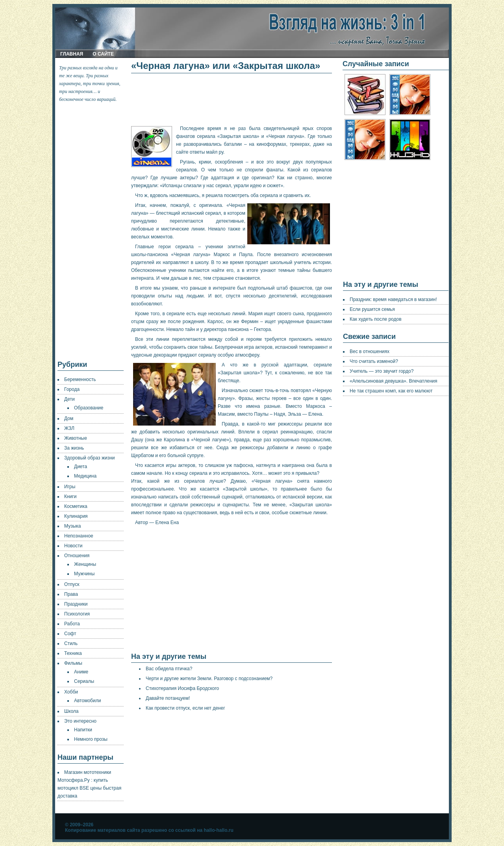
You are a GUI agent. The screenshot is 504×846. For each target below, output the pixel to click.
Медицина (85, 476)
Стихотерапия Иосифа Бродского (182, 688)
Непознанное (79, 536)
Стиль (71, 643)
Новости (73, 546)
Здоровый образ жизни (89, 458)
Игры (70, 487)
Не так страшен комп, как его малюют (391, 391)
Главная (72, 54)
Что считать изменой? (374, 361)
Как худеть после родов (376, 319)
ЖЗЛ (69, 428)
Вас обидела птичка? (169, 669)
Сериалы (84, 681)
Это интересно (80, 721)
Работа (72, 624)
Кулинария (76, 516)
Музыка (72, 526)
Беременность (80, 379)
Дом (69, 418)
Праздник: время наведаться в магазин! (393, 299)
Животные (76, 438)
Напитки (83, 730)
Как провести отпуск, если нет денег (185, 708)
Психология (77, 614)
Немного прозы (91, 739)
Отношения (77, 556)
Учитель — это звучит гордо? (382, 371)
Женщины (85, 564)
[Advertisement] (91, 232)
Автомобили (87, 701)
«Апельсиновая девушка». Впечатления (394, 381)
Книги (70, 496)
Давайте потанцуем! (168, 698)
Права (71, 594)
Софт (70, 634)
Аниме (81, 672)
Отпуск (72, 584)
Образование (89, 408)
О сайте (103, 54)
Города (72, 389)
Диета (81, 467)
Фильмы (73, 663)
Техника (73, 653)
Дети (69, 399)
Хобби (71, 692)
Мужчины (84, 574)
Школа (71, 711)
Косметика (76, 506)
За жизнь (74, 448)
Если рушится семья (372, 309)
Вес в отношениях (370, 351)
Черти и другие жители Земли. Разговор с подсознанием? (209, 679)
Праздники (76, 604)
